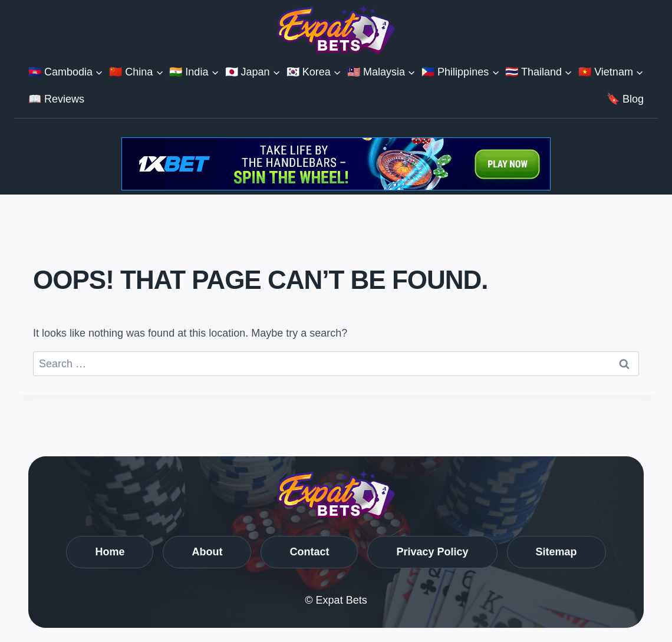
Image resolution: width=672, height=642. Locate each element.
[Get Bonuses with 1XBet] (336, 187)
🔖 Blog (625, 99)
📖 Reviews (56, 99)
